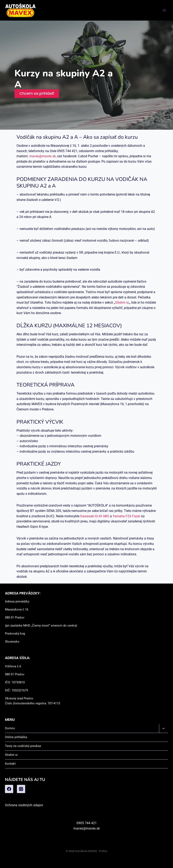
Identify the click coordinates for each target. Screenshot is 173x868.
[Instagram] (21, 789)
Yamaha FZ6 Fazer (126, 516)
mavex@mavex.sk (42, 156)
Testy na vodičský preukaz (23, 746)
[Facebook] (9, 789)
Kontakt (10, 764)
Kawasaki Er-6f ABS (95, 516)
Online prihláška (16, 737)
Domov (10, 728)
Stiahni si (122, 302)
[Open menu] (164, 10)
